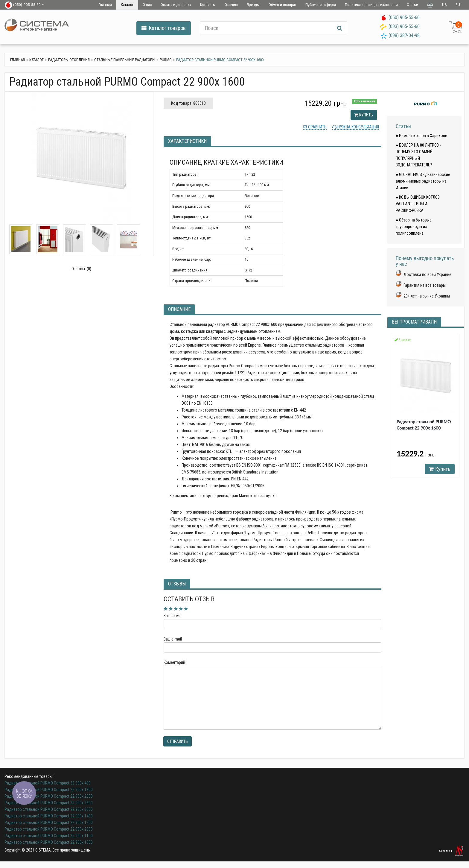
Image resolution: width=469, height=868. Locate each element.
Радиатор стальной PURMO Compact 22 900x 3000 (49, 809)
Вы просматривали (414, 322)
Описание (179, 309)
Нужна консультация (358, 127)
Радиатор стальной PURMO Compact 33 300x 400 (48, 783)
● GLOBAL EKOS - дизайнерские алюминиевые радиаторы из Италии (423, 181)
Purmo (166, 60)
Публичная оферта (321, 5)
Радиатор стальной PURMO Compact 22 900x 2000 (49, 796)
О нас (147, 5)
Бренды (253, 5)
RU (458, 5)
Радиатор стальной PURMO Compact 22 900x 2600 (49, 803)
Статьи (412, 5)
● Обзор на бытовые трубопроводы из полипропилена (414, 227)
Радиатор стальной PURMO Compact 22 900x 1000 (49, 842)
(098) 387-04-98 (404, 35)
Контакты (208, 5)
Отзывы (231, 5)
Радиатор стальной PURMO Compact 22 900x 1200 (49, 823)
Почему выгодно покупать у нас (425, 261)
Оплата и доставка (176, 5)
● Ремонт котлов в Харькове (421, 136)
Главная (105, 5)
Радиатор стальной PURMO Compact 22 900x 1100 (49, 836)
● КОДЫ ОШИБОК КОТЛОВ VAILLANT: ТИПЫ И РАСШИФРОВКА (418, 204)
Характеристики (187, 141)
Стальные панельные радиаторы (125, 60)
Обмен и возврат (283, 5)
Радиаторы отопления (69, 60)
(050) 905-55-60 (404, 18)
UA (444, 5)
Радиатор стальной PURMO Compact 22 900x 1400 (49, 816)
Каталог (127, 5)
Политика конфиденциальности (371, 5)
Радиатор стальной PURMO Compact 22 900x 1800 (49, 790)
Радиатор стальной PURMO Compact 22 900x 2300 (49, 829)
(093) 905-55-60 (404, 26)
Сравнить (317, 127)
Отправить (178, 741)
